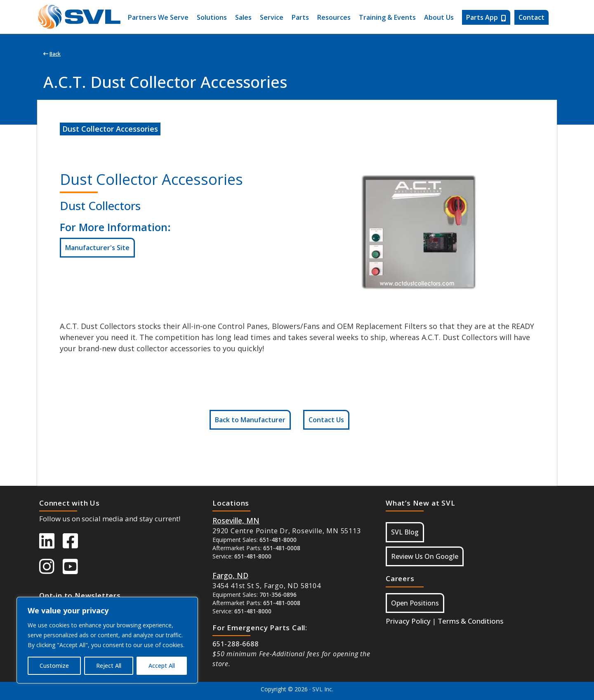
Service (272, 17)
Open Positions (415, 603)
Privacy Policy (408, 621)
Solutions (212, 17)
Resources (334, 17)
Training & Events (387, 17)
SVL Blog (405, 532)
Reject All (109, 666)
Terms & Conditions (470, 621)
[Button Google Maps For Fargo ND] (230, 575)
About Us (439, 17)
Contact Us (326, 420)
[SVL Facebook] (74, 545)
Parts (300, 17)
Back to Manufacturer (250, 420)
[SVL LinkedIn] (51, 545)
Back (52, 54)
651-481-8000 (278, 540)
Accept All (162, 666)
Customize (54, 666)
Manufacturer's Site (97, 248)
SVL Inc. (323, 689)
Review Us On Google (425, 556)
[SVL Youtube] (74, 570)
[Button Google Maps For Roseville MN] (236, 520)
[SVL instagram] (51, 570)
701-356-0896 (278, 595)
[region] (107, 640)
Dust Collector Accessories (110, 129)
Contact (532, 17)
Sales (243, 17)
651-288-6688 (236, 644)
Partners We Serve (158, 17)
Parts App (486, 17)
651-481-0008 (282, 548)
